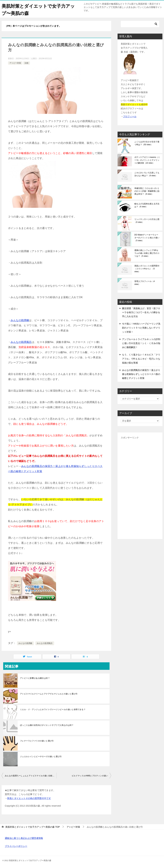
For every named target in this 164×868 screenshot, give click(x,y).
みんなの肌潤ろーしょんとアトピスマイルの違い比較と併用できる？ (31, 776)
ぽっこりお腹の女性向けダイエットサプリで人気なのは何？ (47, 725)
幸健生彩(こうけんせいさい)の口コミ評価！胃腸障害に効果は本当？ (147, 191)
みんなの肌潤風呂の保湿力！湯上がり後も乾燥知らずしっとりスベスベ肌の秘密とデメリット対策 (141, 374)
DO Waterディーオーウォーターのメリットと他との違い (147, 238)
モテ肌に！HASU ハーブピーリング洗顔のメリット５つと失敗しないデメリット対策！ (141, 328)
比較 (27, 63)
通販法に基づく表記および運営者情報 (24, 838)
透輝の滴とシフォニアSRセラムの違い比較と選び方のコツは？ (147, 253)
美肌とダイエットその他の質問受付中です (29, 798)
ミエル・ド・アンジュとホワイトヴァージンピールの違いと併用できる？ (53, 709)
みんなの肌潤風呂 (21, 342)
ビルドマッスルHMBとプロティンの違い (90, 776)
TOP (33, 827)
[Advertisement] (140, 488)
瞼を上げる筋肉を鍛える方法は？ (147, 205)
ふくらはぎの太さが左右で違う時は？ (147, 143)
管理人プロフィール (145, 283)
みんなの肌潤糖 (20, 320)
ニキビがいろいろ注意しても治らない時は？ (147, 174)
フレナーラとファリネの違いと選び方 (37, 741)
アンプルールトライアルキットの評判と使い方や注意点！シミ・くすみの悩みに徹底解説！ (141, 343)
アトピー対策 (15, 63)
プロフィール (130, 116)
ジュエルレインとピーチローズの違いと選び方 (41, 757)
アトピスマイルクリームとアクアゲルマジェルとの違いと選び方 (49, 694)
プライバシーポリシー (16, 846)
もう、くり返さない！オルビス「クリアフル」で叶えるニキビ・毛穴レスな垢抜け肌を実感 (141, 359)
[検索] (140, 24)
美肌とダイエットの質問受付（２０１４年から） (147, 269)
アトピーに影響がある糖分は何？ (35, 678)
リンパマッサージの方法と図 (147, 221)
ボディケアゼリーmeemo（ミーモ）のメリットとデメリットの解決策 (147, 160)
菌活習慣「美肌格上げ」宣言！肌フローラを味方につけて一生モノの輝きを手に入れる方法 (141, 312)
